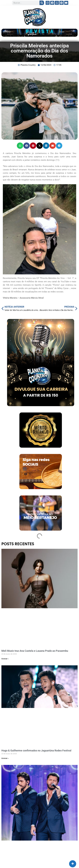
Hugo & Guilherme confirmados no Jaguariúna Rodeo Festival (36, 750)
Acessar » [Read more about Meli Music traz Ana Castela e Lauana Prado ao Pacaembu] (5, 659)
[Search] (42, 3)
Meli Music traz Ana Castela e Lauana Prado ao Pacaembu (35, 651)
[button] (20, 146)
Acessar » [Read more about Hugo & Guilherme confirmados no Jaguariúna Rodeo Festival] (5, 758)
